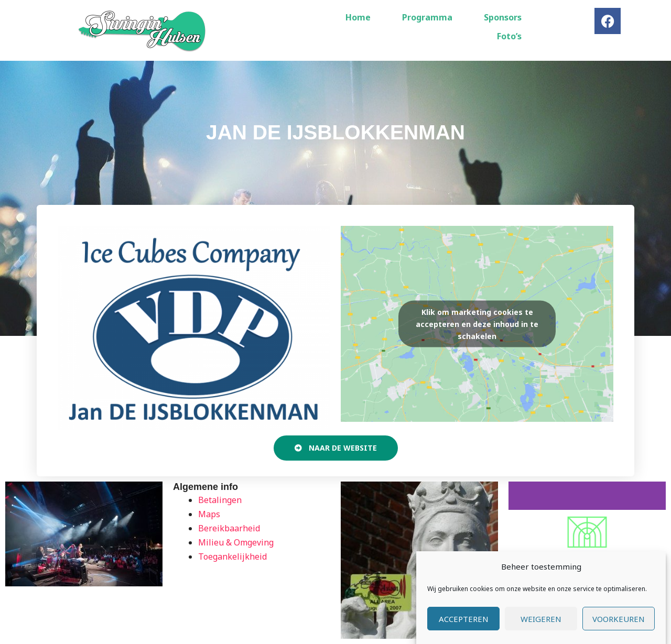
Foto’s (509, 36)
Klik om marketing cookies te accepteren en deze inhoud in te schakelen (477, 324)
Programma (427, 17)
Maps (209, 514)
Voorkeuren (619, 620)
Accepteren (464, 620)
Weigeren (541, 620)
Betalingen (220, 500)
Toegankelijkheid (232, 556)
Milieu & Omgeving (236, 542)
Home (358, 17)
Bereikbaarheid (229, 528)
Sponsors (503, 17)
